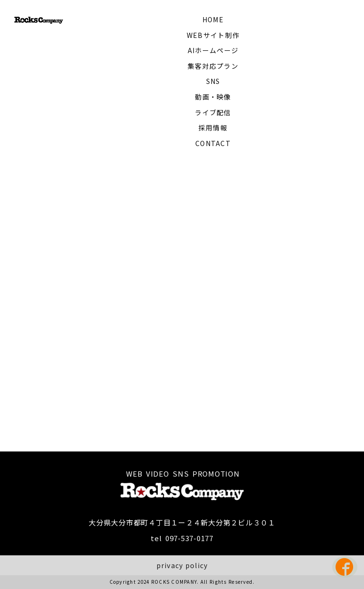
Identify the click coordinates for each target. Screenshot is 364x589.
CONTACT (213, 143)
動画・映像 (213, 97)
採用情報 (213, 128)
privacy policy (182, 565)
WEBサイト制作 (213, 35)
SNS (213, 81)
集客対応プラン (213, 66)
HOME (213, 19)
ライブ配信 (213, 112)
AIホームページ (213, 50)
